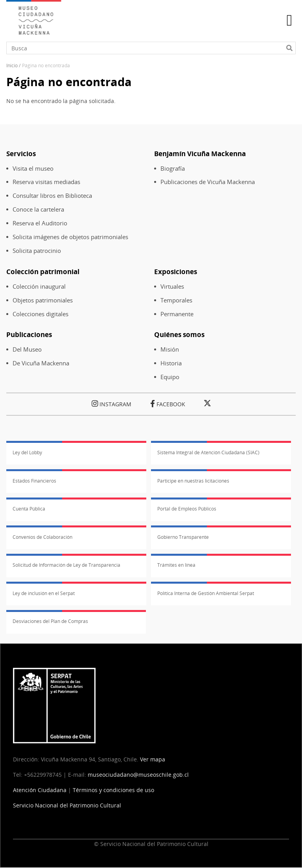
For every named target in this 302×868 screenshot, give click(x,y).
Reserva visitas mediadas (46, 182)
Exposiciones (176, 272)
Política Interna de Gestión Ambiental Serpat (206, 593)
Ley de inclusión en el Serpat (44, 593)
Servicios (21, 154)
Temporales (176, 300)
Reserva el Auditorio (40, 223)
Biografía (173, 169)
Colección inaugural (39, 287)
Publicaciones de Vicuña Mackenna (208, 182)
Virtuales (172, 287)
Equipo (170, 377)
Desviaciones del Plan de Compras (50, 621)
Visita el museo (33, 169)
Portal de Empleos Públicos (187, 509)
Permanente (177, 314)
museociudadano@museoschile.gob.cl (139, 775)
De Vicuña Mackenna (41, 363)
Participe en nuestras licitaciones (193, 481)
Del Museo (27, 349)
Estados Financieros (34, 481)
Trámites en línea (176, 565)
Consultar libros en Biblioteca (52, 196)
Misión (170, 349)
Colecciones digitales (41, 314)
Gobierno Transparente (183, 537)
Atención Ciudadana (40, 790)
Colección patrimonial (43, 272)
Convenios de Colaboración (42, 537)
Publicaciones (29, 334)
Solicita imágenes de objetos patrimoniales (70, 237)
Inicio (12, 65)
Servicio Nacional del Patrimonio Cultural (67, 805)
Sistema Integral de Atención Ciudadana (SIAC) (208, 452)
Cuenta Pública (29, 509)
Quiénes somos (179, 334)
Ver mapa (153, 759)
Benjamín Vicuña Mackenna (200, 154)
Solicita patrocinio (37, 251)
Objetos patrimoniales (43, 300)
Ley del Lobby (27, 452)
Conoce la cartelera (38, 209)
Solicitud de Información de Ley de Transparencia (66, 565)
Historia (171, 363)
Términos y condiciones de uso (113, 790)
